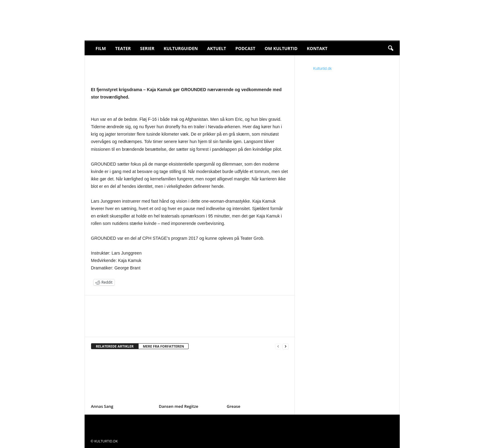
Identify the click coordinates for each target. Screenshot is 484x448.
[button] (390, 49)
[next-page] (286, 347)
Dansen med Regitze (179, 406)
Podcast (245, 48)
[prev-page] (278, 347)
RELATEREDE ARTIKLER (115, 346)
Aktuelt (217, 48)
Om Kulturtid (281, 48)
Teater (123, 48)
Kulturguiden (181, 48)
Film (101, 48)
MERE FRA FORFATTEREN (164, 346)
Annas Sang (102, 406)
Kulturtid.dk (323, 69)
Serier (147, 48)
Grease (234, 406)
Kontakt (317, 48)
